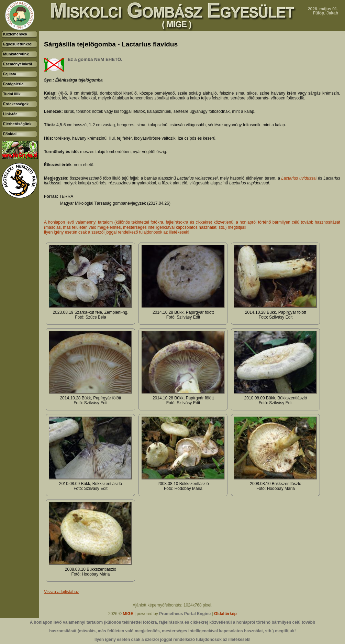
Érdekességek (16, 104)
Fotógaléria (13, 84)
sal (299, 178)
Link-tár (10, 114)
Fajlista (10, 74)
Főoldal (10, 134)
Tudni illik (12, 94)
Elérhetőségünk (17, 124)
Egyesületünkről (18, 44)
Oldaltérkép (225, 614)
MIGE (128, 614)
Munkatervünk (16, 54)
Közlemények (15, 34)
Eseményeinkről (18, 64)
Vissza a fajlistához (62, 592)
